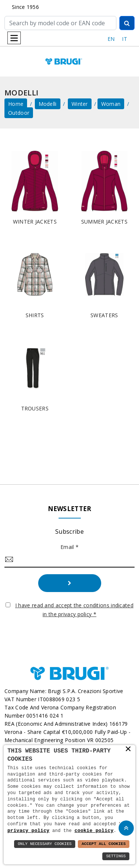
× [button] (128, 749)
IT (125, 39)
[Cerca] (60, 23)
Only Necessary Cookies (45, 844)
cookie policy (94, 830)
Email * (69, 547)
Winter (80, 104)
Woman (111, 104)
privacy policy (28, 830)
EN (111, 39)
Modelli (48, 104)
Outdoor (19, 113)
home (16, 104)
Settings (116, 856)
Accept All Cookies (104, 844)
